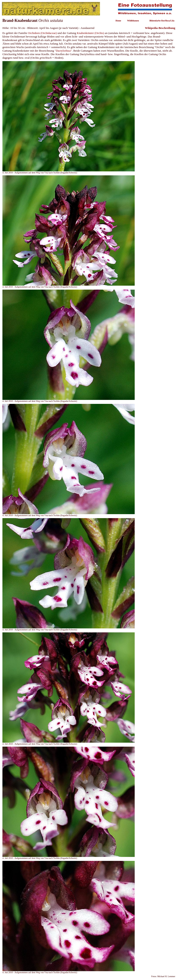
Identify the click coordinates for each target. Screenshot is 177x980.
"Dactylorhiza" (63, 51)
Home (118, 21)
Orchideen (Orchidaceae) (43, 33)
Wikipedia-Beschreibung (160, 28)
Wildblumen (133, 21)
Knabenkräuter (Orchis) (91, 33)
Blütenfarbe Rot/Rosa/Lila (162, 21)
